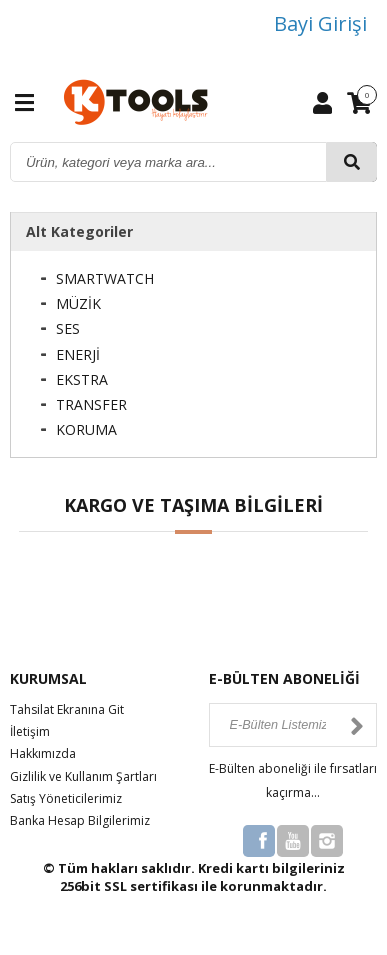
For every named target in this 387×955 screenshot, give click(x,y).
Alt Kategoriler (79, 231)
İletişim (30, 731)
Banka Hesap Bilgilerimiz (80, 820)
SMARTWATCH (105, 278)
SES (68, 328)
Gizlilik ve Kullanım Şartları (83, 776)
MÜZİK (78, 303)
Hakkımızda (43, 753)
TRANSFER (91, 404)
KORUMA (86, 429)
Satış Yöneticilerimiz (66, 798)
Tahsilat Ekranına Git (67, 709)
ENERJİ (78, 354)
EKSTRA (82, 379)
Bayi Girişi (320, 23)
